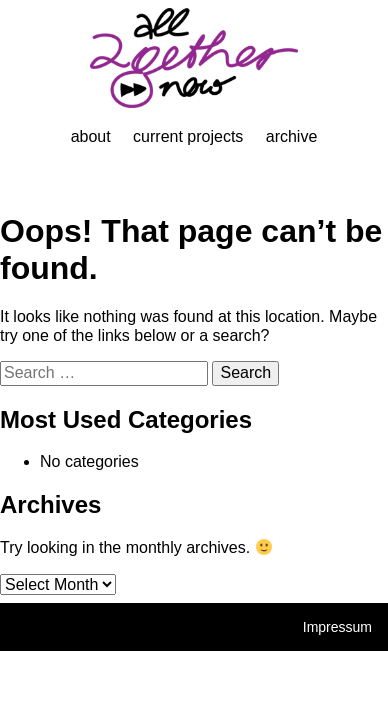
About (91, 136)
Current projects (188, 136)
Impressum (337, 627)
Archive (292, 136)
